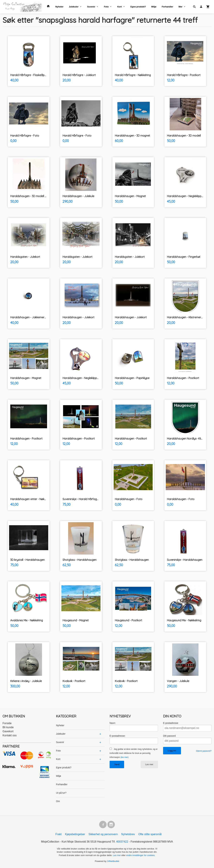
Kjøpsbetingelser (75, 834)
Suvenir (91, 7)
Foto (106, 7)
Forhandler (167, 7)
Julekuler (74, 7)
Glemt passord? (204, 751)
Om (58, 801)
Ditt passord (169, 736)
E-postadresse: (118, 736)
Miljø (154, 7)
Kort (119, 7)
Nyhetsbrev (128, 834)
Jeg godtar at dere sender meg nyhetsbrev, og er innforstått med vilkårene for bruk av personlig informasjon (134, 753)
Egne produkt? (138, 7)
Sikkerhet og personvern (103, 834)
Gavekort (8, 731)
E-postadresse (171, 723)
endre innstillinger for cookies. (141, 855)
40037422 (122, 842)
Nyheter (59, 7)
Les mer (149, 764)
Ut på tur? (61, 793)
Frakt (58, 834)
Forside (7, 723)
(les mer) (125, 757)
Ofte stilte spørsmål (150, 834)
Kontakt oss (10, 735)
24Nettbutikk (113, 861)
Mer (181, 7)
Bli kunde (8, 727)
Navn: (113, 723)
